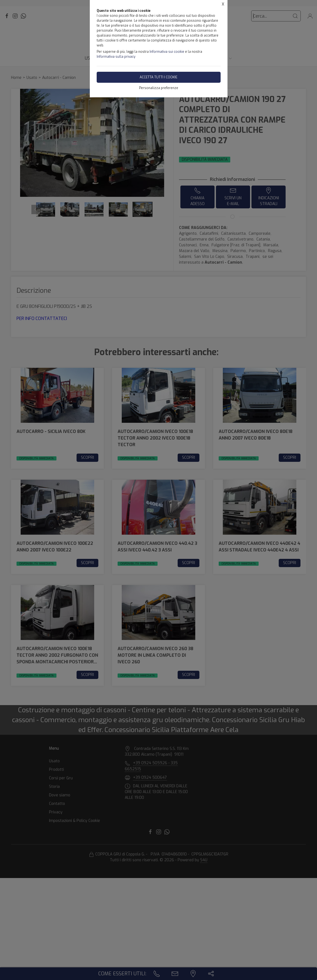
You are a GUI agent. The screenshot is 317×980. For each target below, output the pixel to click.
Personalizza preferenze (159, 88)
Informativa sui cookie (167, 52)
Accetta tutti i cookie (158, 77)
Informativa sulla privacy (116, 57)
